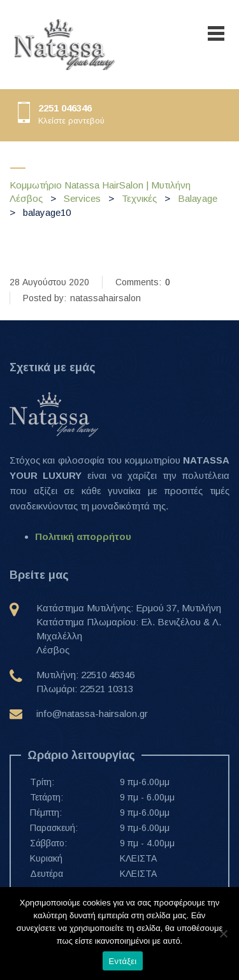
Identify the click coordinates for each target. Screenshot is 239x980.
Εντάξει (123, 961)
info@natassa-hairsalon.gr (92, 714)
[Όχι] (223, 934)
